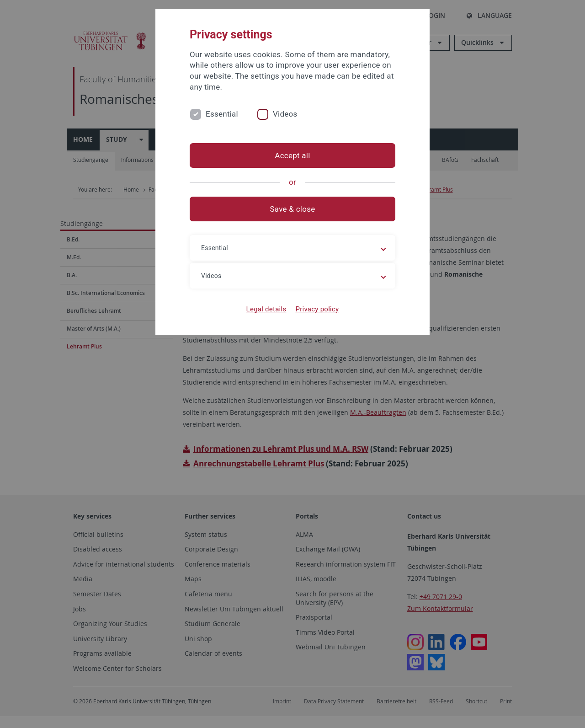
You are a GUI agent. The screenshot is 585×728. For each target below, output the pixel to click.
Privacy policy (317, 309)
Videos (285, 114)
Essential (222, 114)
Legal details (266, 309)
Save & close (293, 209)
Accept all (292, 155)
